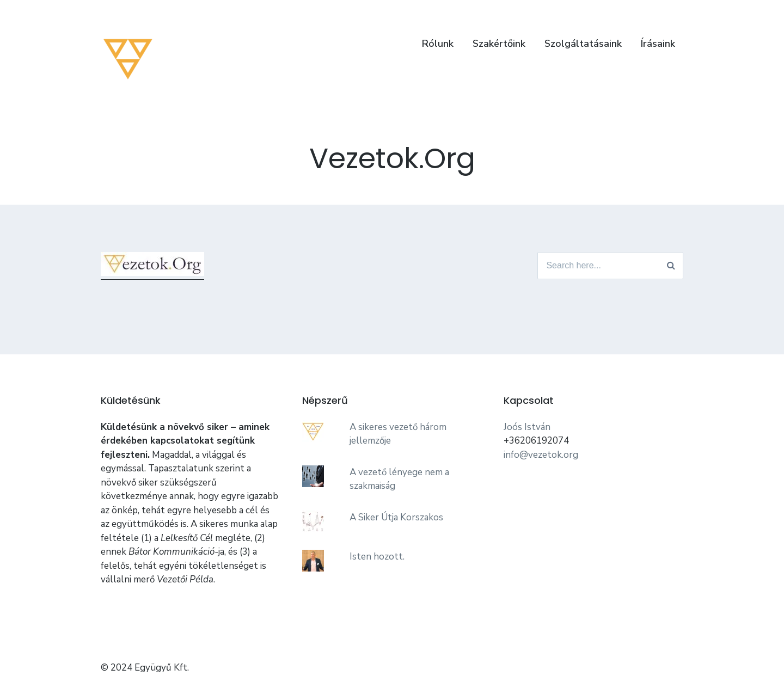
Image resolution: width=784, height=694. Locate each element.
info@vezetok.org (541, 455)
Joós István (527, 427)
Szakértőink (499, 44)
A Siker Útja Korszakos (396, 517)
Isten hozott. (377, 557)
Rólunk (438, 44)
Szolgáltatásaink (583, 44)
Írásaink (658, 44)
